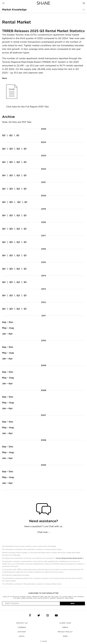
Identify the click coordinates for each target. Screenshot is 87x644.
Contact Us (22, 623)
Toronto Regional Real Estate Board (69, 558)
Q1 (18, 135)
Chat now (43, 532)
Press (65, 627)
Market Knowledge (14, 10)
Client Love (65, 623)
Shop (65, 636)
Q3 (4, 135)
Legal (22, 636)
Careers (22, 627)
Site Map (22, 632)
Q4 (4, 149)
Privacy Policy (65, 632)
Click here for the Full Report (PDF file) (27, 107)
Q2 (11, 135)
